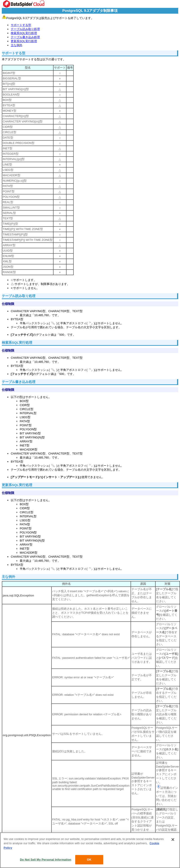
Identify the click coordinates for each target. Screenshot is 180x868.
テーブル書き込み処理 (25, 37)
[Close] (173, 840)
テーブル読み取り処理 (25, 29)
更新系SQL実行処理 (24, 41)
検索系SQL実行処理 (24, 33)
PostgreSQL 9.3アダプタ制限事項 (90, 11)
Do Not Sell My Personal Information (46, 860)
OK (89, 860)
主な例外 (17, 45)
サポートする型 (21, 25)
